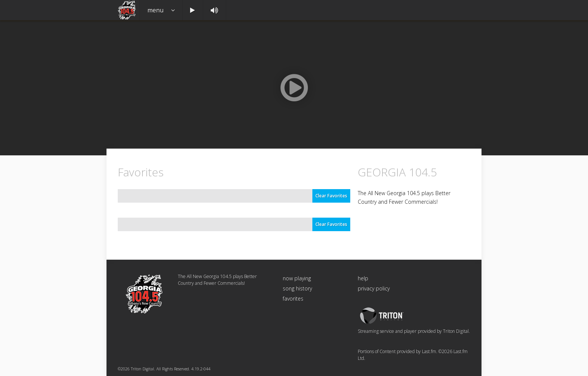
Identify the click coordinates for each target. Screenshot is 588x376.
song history (297, 288)
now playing (297, 278)
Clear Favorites (331, 196)
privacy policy (374, 288)
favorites (293, 299)
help (363, 278)
